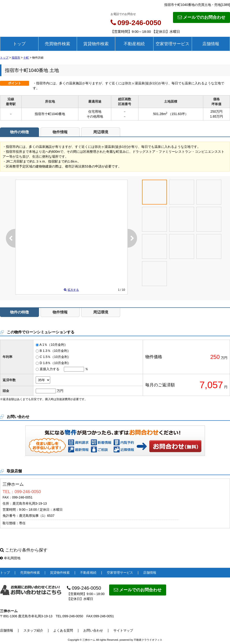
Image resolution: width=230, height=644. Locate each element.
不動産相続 (134, 44)
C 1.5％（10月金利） (55, 357)
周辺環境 (101, 132)
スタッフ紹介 (33, 630)
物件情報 (60, 132)
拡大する (71, 290)
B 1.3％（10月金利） (55, 351)
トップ (19, 44)
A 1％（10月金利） (54, 345)
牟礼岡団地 (10, 558)
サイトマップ (123, 630)
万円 (60, 391)
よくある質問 (63, 630)
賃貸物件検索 (96, 44)
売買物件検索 (57, 44)
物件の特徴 (19, 132)
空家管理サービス (172, 44)
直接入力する (50, 369)
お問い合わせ (176, 446)
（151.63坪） (178, 114)
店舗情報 (211, 44)
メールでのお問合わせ (201, 17)
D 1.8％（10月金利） (55, 363)
